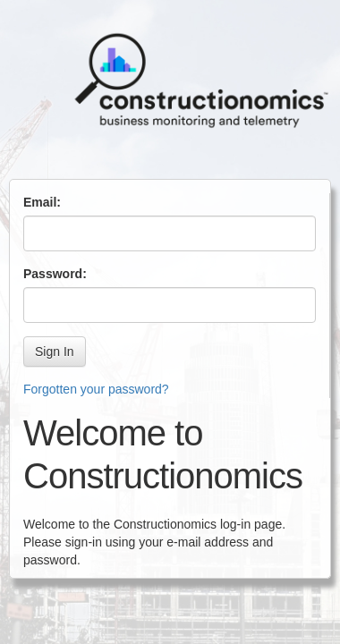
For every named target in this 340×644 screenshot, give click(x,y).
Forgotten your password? (96, 389)
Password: (55, 274)
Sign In (55, 352)
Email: (42, 202)
